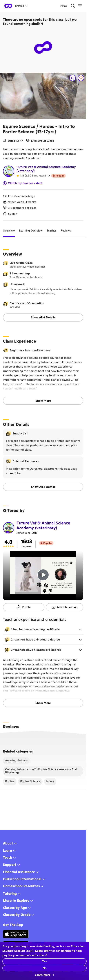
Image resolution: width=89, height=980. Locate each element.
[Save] (81, 78)
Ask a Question (65, 607)
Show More (43, 401)
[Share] (73, 78)
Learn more (45, 975)
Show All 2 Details (43, 487)
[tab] (9, 231)
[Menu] (80, 6)
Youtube (15, 473)
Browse (21, 6)
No (44, 968)
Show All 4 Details (43, 317)
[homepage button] (8, 6)
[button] (43, 629)
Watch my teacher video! (23, 183)
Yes (44, 961)
